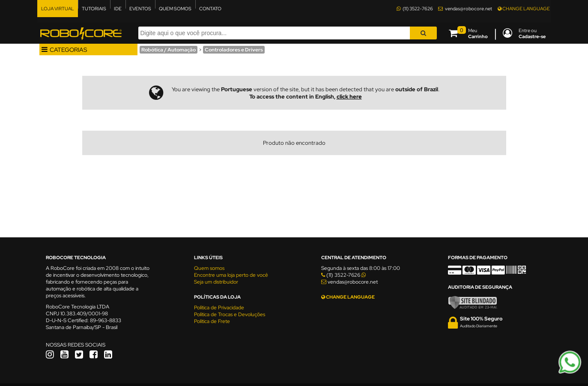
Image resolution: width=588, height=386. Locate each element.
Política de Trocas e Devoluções (230, 314)
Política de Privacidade (219, 308)
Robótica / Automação (169, 50)
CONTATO (210, 9)
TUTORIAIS (94, 9)
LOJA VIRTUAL (58, 9)
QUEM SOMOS (175, 9)
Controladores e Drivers (234, 50)
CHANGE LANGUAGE (524, 9)
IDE (118, 9)
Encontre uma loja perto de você (231, 275)
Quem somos (209, 268)
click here (349, 97)
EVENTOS (140, 9)
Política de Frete (212, 321)
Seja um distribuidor (216, 282)
